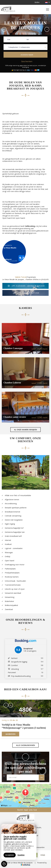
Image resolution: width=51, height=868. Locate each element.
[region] (19, 842)
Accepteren (10, 855)
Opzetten (21, 855)
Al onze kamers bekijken (25, 430)
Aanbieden (10, 734)
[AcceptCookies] (4, 864)
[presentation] (6, 705)
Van (9, 39)
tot (28, 39)
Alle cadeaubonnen (26, 745)
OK (41, 777)
